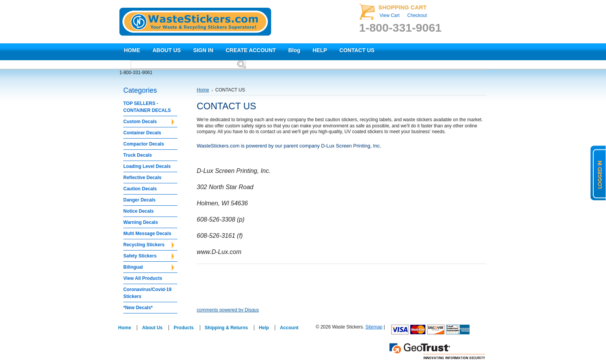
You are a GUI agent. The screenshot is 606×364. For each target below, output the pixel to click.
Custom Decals (149, 122)
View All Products (143, 278)
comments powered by (228, 310)
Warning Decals (141, 222)
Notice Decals (139, 211)
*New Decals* (138, 308)
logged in (598, 173)
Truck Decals (138, 155)
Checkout (417, 15)
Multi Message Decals (147, 234)
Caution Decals (140, 189)
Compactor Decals (144, 144)
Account (289, 328)
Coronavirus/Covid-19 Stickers (147, 293)
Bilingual (149, 267)
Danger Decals (139, 200)
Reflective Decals (142, 178)
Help (264, 328)
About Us (152, 328)
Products (184, 328)
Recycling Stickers (149, 245)
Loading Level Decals (147, 166)
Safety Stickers (149, 256)
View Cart (390, 15)
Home (203, 90)
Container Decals (142, 133)
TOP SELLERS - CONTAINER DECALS (147, 107)
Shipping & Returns (226, 328)
